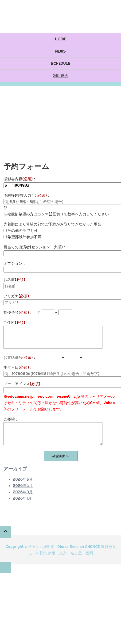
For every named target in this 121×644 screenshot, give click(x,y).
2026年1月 (22, 498)
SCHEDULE (60, 63)
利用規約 (61, 76)
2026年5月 (23, 479)
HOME (60, 39)
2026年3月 (23, 492)
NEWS (60, 51)
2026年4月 (23, 486)
